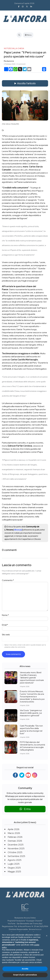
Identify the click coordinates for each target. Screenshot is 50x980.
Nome (5, 615)
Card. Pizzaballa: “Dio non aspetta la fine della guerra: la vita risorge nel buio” (31, 730)
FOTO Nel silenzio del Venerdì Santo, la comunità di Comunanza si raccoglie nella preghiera (32, 746)
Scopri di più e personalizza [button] (25, 975)
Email (5, 625)
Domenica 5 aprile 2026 (24, 3)
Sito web (6, 635)
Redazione (9, 61)
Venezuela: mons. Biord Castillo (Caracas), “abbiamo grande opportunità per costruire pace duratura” (32, 678)
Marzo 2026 (14, 833)
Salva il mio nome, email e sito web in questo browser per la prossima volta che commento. (25, 646)
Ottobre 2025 (15, 852)
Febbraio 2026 (15, 837)
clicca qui (18, 530)
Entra (25, 809)
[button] (47, 936)
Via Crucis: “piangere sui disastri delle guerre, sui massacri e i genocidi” (31, 713)
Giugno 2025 (14, 868)
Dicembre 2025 (16, 845)
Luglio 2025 (14, 864)
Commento (8, 580)
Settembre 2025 (16, 856)
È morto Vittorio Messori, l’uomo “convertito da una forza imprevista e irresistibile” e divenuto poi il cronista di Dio (32, 697)
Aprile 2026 (14, 829)
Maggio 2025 (14, 871)
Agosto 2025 (15, 860)
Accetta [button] (25, 969)
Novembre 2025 (16, 848)
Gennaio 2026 (15, 841)
